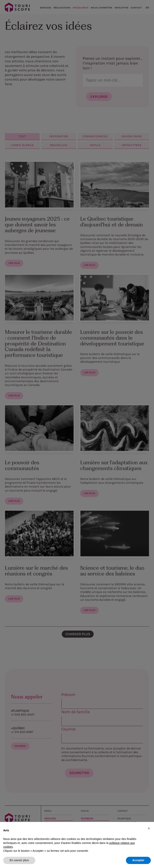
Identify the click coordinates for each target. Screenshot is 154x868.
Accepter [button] (138, 860)
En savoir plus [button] (19, 860)
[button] (149, 828)
